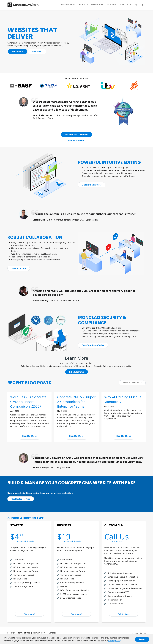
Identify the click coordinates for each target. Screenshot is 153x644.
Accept (142, 640)
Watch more (18, 52)
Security (11, 633)
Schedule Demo (77, 372)
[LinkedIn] (145, 634)
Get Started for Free (21, 499)
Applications (97, 5)
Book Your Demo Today (93, 345)
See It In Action (19, 268)
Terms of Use (24, 633)
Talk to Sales (124, 614)
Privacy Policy (39, 633)
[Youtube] (137, 634)
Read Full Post (29, 436)
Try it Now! (37, 52)
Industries (83, 5)
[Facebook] (141, 634)
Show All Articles (132, 383)
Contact (52, 633)
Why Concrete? (68, 5)
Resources (111, 5)
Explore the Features (92, 185)
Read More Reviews (77, 140)
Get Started (125, 5)
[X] (133, 634)
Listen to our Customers (76, 135)
